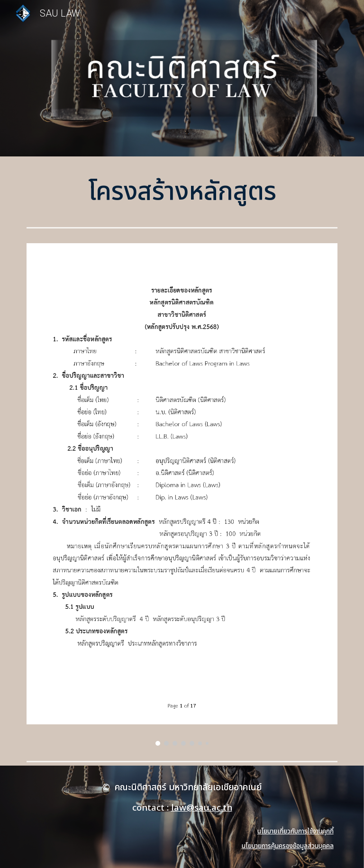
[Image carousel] (182, 494)
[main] (182, 192)
